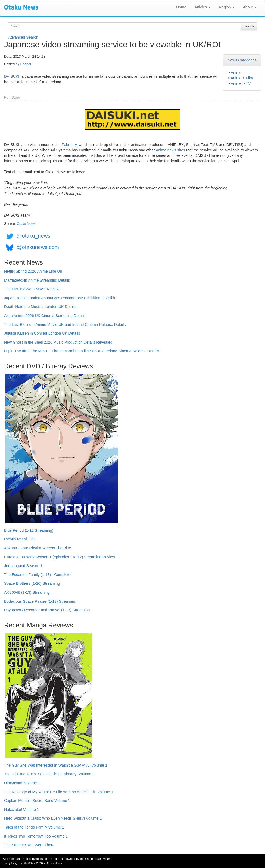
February (69, 145)
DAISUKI (12, 76)
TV (248, 83)
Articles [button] (202, 7)
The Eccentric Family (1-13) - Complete (37, 575)
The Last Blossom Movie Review (32, 289)
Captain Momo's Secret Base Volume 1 (37, 801)
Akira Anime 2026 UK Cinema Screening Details (45, 316)
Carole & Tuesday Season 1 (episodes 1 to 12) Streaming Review (60, 557)
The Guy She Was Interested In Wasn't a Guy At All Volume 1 (56, 765)
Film (249, 78)
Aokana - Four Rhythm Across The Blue (38, 548)
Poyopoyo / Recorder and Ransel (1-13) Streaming (47, 610)
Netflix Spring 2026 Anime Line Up (33, 271)
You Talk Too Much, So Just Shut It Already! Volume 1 (49, 774)
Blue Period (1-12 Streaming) (29, 530)
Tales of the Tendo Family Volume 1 (34, 827)
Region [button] (227, 7)
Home (181, 7)
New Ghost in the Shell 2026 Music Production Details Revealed (58, 342)
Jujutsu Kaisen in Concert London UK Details (42, 333)
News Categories (242, 60)
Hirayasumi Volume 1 (22, 783)
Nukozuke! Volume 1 (21, 810)
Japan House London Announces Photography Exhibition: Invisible (60, 298)
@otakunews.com (38, 247)
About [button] (250, 7)
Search (249, 26)
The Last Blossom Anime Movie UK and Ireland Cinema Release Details (65, 325)
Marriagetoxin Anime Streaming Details (37, 280)
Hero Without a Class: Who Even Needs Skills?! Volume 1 (53, 818)
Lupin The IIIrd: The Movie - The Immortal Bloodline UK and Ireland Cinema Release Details (82, 351)
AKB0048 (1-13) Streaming (27, 592)
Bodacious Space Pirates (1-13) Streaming (40, 601)
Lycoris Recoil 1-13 (20, 539)
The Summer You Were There (29, 845)
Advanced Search (23, 37)
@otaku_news (33, 236)
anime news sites (171, 150)
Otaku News (26, 224)
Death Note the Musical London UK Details (40, 307)
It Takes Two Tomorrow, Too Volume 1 (36, 836)
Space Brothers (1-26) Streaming (32, 583)
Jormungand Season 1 (23, 566)
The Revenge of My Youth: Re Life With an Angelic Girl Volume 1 (59, 792)
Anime (236, 73)
